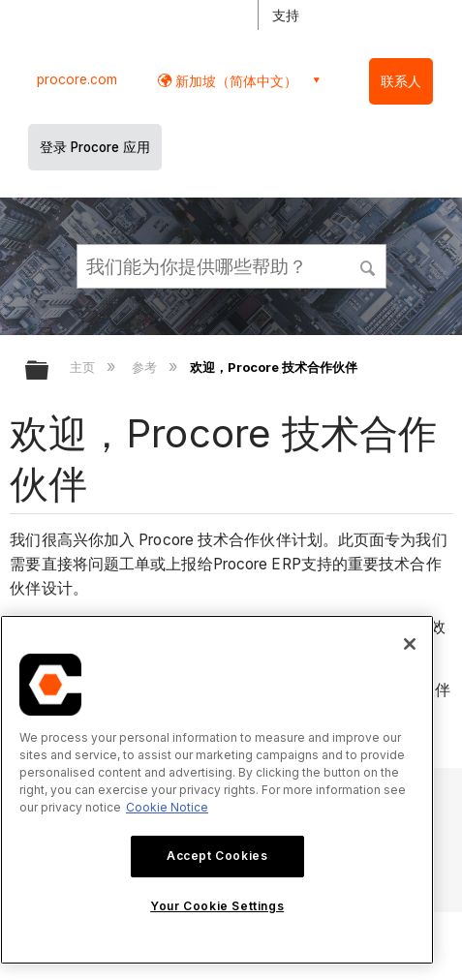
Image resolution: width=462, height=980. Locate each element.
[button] (368, 265)
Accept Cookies (217, 856)
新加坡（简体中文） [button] (234, 81)
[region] (217, 790)
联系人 (401, 81)
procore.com (77, 79)
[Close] (410, 644)
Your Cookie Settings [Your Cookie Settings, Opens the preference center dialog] (217, 906)
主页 (84, 367)
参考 (146, 367)
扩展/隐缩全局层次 (49, 371)
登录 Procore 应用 (95, 147)
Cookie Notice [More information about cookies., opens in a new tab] (167, 807)
